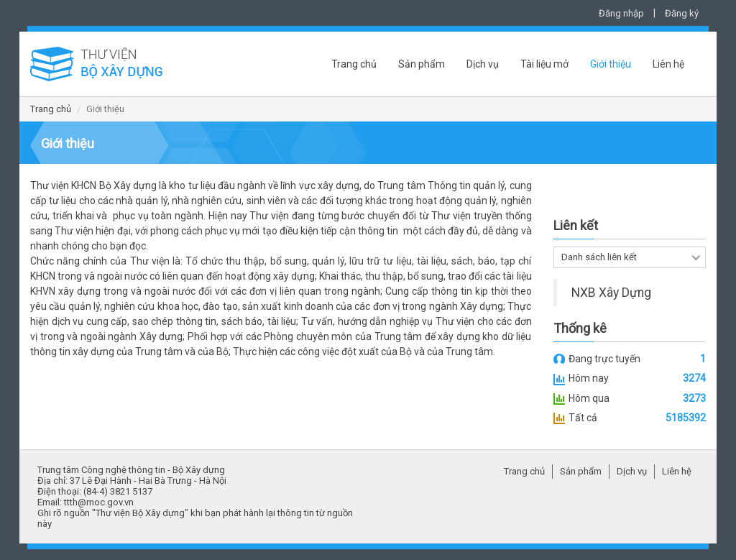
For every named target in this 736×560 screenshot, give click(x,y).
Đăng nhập (621, 13)
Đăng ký (682, 13)
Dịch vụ (483, 64)
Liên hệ (668, 64)
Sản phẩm (422, 64)
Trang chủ (354, 64)
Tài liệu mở (544, 64)
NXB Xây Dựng (611, 293)
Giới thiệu (611, 64)
